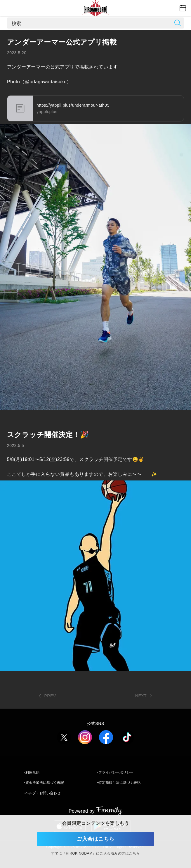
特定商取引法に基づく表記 (119, 783)
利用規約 (32, 772)
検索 (17, 23)
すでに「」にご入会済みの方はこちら (95, 854)
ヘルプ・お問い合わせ (43, 793)
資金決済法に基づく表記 (45, 783)
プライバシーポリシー (116, 772)
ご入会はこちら (95, 839)
